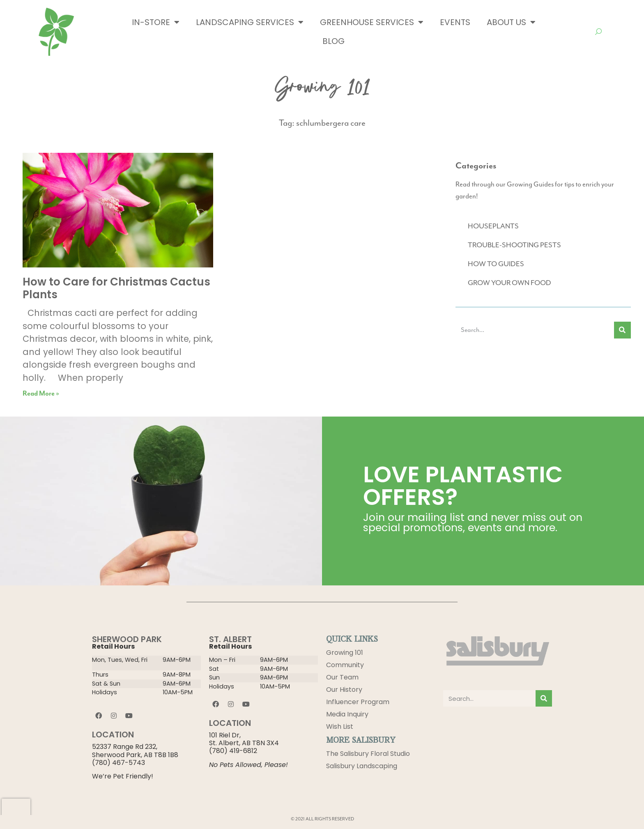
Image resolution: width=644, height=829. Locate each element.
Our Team (342, 677)
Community (345, 665)
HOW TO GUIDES (496, 264)
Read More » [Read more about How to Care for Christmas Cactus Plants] (41, 394)
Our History (344, 690)
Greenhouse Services (372, 22)
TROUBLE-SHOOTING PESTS (514, 245)
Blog (333, 41)
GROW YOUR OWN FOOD (509, 283)
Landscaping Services (250, 22)
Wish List (340, 727)
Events (455, 22)
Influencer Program (358, 702)
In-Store (156, 22)
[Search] (622, 330)
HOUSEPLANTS (493, 226)
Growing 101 (345, 653)
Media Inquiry (347, 714)
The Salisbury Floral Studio (368, 754)
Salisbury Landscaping (362, 766)
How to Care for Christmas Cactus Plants (116, 288)
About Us (511, 22)
